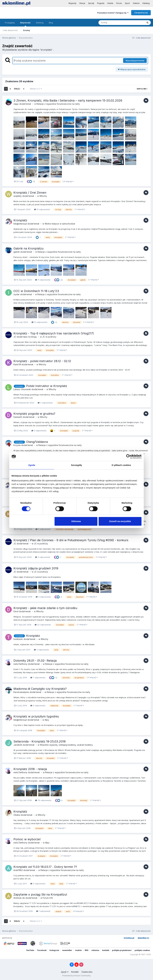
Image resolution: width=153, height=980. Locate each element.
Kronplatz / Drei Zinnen (30, 193)
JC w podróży (49, 337)
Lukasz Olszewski (22, 389)
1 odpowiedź (43, 911)
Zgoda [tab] (32, 465)
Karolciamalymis (21, 692)
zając (16, 104)
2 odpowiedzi (43, 529)
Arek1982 (18, 870)
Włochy (43, 196)
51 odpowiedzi (42, 209)
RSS (87, 950)
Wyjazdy (72, 3)
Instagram (54, 950)
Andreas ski (19, 898)
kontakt (106, 950)
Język (65, 972)
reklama (95, 950)
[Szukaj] (114, 23)
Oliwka (17, 815)
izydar (17, 294)
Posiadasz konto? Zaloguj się (113, 13)
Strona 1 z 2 (36, 89)
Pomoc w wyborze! (27, 839)
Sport (127, 3)
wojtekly (18, 196)
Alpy (47, 720)
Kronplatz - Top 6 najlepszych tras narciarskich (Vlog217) (54, 333)
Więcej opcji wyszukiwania (132, 69)
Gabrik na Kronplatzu (28, 248)
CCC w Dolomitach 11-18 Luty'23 (36, 291)
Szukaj (26, 30)
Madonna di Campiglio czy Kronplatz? (40, 689)
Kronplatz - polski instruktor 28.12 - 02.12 (42, 361)
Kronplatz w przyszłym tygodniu (36, 716)
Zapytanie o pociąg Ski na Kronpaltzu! (40, 894)
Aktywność (25, 24)
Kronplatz (20, 220)
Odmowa (76, 521)
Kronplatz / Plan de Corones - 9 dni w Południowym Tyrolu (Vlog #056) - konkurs (71, 540)
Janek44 (18, 745)
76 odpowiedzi (43, 800)
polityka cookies (142, 950)
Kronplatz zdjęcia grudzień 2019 (36, 568)
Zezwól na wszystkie (120, 521)
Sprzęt (91, 3)
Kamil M (17, 364)
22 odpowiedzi (43, 625)
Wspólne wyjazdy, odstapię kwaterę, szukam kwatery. (66, 745)
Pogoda (101, 3)
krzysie (17, 445)
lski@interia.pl (20, 224)
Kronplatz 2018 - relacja (30, 769)
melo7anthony (20, 664)
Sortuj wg (142, 89)
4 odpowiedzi (38, 705)
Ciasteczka (87, 972)
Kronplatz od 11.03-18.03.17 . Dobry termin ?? (45, 867)
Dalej (17, 89)
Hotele (110, 3)
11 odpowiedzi (43, 280)
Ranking (40, 23)
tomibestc (18, 639)
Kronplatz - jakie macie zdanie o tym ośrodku (45, 608)
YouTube (30, 950)
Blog (51, 23)
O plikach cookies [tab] (121, 465)
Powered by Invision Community (76, 976)
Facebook (42, 950)
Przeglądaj (10, 23)
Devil (16, 611)
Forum (119, 3)
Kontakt (75, 972)
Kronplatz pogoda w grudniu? (34, 414)
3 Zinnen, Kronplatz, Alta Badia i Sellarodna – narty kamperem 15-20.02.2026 (68, 100)
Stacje (82, 3)
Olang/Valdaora (37, 442)
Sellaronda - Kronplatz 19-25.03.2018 (40, 741)
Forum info (48, 898)
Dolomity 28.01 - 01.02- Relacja (35, 661)
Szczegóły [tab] (76, 465)
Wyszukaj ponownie (135, 61)
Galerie (136, 3)
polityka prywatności (122, 950)
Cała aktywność (10, 30)
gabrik (17, 252)
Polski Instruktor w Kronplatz (47, 386)
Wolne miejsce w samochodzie (60, 224)
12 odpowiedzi (39, 322)
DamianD (18, 417)
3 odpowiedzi (45, 403)
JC (15, 337)
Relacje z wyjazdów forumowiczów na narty (58, 104)
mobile (78, 950)
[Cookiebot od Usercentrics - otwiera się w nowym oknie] (128, 456)
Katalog (146, 3)
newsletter (67, 950)
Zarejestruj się (141, 13)
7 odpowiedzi (38, 677)
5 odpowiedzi (38, 884)
